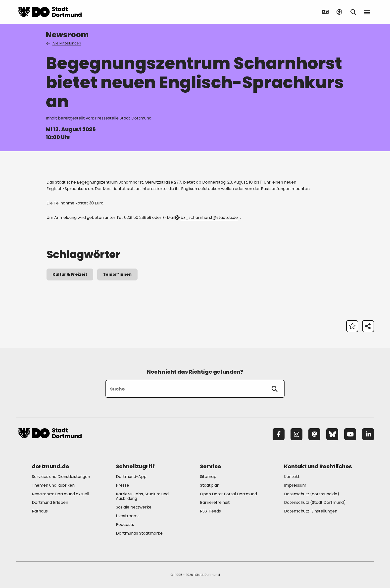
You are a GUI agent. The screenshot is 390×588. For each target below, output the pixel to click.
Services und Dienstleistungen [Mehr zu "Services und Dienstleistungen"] (61, 477)
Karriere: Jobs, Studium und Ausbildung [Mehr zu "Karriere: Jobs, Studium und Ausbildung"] (142, 496)
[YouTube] (350, 434)
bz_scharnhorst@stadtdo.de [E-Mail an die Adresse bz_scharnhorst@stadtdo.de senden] (207, 217)
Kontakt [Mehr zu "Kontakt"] (292, 477)
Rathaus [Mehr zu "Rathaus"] (40, 511)
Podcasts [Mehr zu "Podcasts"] (125, 525)
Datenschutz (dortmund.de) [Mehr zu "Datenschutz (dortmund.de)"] (312, 494)
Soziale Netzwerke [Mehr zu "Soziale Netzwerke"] (134, 507)
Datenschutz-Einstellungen (311, 511)
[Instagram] (296, 434)
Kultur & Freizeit (70, 274)
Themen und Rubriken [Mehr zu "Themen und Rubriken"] (53, 485)
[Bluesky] (332, 434)
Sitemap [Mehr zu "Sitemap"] (208, 477)
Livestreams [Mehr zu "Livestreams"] (128, 516)
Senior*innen (117, 274)
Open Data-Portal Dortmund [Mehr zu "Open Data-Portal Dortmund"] (228, 494)
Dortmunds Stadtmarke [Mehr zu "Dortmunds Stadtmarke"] (139, 533)
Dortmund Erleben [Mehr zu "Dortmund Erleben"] (50, 502)
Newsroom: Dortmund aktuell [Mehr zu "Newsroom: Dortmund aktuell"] (60, 494)
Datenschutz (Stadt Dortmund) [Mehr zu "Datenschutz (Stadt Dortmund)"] (315, 502)
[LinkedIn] (368, 434)
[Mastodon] (314, 434)
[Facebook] (279, 434)
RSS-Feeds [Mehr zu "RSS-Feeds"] (210, 511)
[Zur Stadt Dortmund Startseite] (50, 12)
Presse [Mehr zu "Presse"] (122, 485)
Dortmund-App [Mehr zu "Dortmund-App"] (131, 477)
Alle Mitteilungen (64, 43)
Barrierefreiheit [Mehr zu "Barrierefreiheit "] (215, 502)
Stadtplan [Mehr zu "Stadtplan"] (210, 485)
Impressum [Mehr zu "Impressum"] (295, 485)
